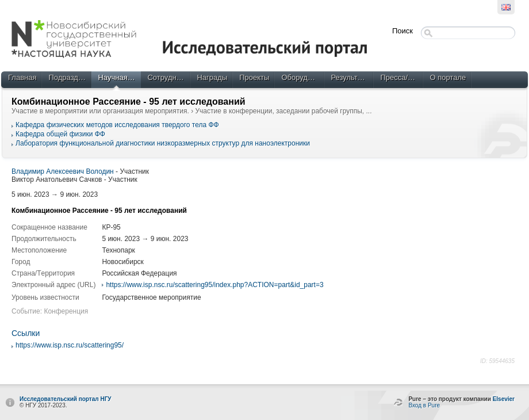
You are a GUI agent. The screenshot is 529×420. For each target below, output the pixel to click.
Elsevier (504, 399)
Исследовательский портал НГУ (66, 399)
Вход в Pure (424, 405)
